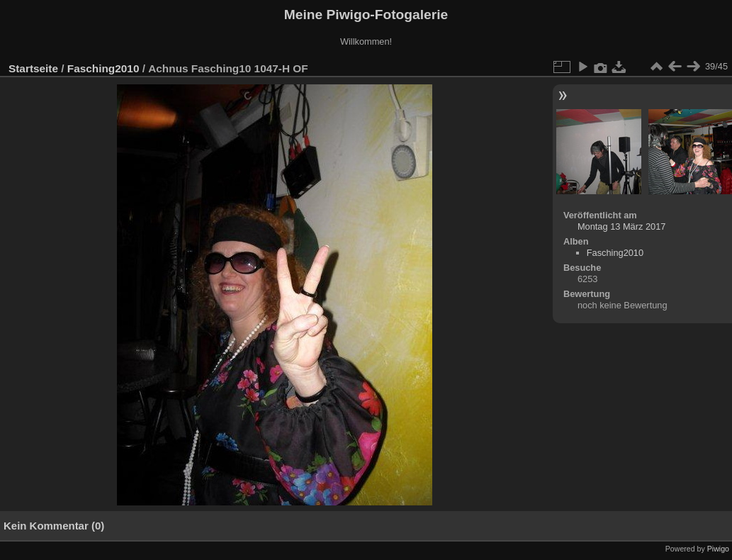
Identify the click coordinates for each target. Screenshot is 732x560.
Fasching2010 (103, 68)
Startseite (33, 68)
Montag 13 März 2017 (622, 226)
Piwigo (718, 549)
